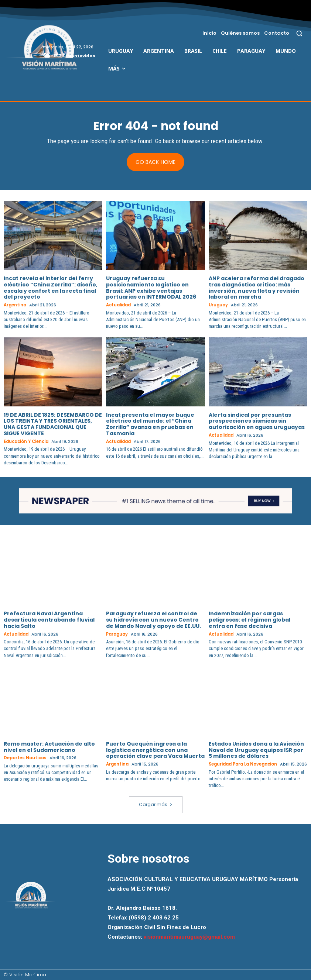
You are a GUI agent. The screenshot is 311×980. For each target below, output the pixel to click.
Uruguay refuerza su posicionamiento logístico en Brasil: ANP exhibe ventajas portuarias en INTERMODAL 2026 (151, 288)
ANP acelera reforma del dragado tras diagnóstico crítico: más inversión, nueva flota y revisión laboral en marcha (257, 288)
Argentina (15, 305)
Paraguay (117, 634)
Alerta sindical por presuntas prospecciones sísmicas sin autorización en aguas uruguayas (257, 421)
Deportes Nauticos (25, 758)
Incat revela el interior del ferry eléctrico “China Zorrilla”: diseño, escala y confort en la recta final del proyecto (51, 288)
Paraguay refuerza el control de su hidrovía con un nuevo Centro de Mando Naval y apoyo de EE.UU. (153, 620)
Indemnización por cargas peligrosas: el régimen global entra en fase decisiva (250, 620)
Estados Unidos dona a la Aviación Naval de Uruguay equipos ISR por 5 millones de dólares (256, 750)
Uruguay (218, 305)
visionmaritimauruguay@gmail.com (189, 936)
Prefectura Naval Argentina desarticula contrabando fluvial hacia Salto (49, 620)
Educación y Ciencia (26, 442)
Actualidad (118, 305)
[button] (299, 33)
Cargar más (156, 804)
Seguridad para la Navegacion (243, 764)
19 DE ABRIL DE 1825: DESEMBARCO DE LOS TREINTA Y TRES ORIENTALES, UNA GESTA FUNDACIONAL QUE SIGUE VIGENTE (53, 424)
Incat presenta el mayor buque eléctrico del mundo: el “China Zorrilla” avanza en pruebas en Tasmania (150, 424)
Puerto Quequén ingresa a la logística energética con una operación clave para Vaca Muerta (155, 750)
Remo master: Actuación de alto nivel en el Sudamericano (49, 747)
